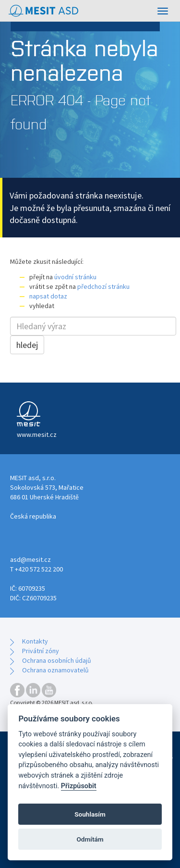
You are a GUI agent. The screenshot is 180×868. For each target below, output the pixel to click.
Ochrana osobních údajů (57, 660)
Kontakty (35, 641)
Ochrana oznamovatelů (55, 670)
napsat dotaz (48, 296)
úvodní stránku (75, 277)
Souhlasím (90, 814)
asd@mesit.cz (30, 559)
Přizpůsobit (79, 786)
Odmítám (90, 839)
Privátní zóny (41, 651)
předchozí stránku (103, 286)
